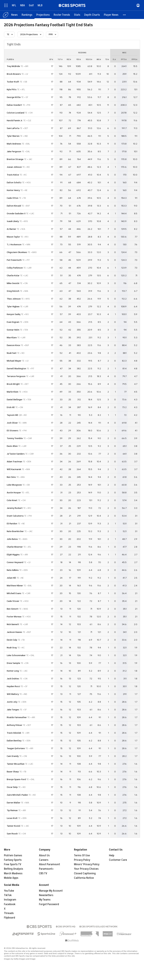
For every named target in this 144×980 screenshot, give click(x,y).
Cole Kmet (12, 500)
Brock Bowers (14, 74)
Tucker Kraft (13, 82)
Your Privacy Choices (86, 869)
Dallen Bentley (14, 741)
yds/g (89, 59)
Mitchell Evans (14, 593)
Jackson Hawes (14, 632)
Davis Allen (12, 446)
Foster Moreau (14, 617)
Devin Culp (12, 640)
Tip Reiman (12, 810)
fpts (124, 59)
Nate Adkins (13, 570)
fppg (134, 59)
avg (99, 59)
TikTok (8, 895)
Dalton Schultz (14, 182)
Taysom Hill (12, 415)
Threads (9, 913)
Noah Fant (12, 353)
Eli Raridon (12, 524)
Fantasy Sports (13, 860)
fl (114, 59)
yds (79, 59)
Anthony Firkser (15, 725)
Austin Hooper (14, 493)
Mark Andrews (14, 144)
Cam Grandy (13, 756)
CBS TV (43, 873)
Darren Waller (14, 803)
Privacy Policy (82, 860)
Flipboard (9, 918)
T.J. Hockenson (14, 245)
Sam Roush (12, 834)
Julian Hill (11, 578)
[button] (125, 15)
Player (10, 59)
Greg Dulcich (13, 291)
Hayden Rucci (13, 686)
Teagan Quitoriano (16, 748)
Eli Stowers (13, 431)
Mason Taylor (13, 237)
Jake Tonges (13, 710)
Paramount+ (46, 869)
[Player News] (111, 15)
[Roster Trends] (62, 15)
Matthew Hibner (15, 586)
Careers (44, 860)
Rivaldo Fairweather (17, 717)
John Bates (12, 539)
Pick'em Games (13, 855)
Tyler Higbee (13, 307)
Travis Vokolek (14, 733)
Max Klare (12, 338)
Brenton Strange (15, 159)
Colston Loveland (16, 113)
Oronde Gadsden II (16, 213)
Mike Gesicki (13, 283)
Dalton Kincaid (14, 206)
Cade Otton (13, 198)
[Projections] (43, 15)
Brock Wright (13, 384)
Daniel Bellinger (15, 400)
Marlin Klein (13, 392)
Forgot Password (49, 904)
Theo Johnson (14, 299)
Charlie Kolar (13, 276)
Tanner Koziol (14, 826)
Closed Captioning (85, 873)
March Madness (13, 873)
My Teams (45, 900)
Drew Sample (13, 663)
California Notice (84, 878)
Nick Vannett (13, 624)
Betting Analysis (14, 869)
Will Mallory (13, 694)
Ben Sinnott (13, 609)
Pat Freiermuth (14, 260)
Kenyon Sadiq (14, 314)
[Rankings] (27, 15)
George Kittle (14, 97)
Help (112, 855)
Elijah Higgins (13, 555)
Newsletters (46, 895)
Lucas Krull (12, 818)
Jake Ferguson (14, 151)
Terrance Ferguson (16, 376)
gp (51, 59)
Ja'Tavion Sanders (16, 454)
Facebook (10, 904)
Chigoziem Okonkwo (17, 252)
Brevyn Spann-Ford (16, 779)
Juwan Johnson (14, 167)
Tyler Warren (13, 136)
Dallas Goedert (14, 105)
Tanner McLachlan (16, 764)
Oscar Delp (12, 787)
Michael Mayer (14, 361)
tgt (60, 59)
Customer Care (118, 860)
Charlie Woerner (15, 547)
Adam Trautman (14, 462)
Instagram (10, 900)
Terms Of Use (82, 855)
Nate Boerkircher (15, 531)
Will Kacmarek (14, 469)
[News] (14, 15)
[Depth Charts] (92, 15)
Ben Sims (11, 477)
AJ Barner (11, 229)
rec (69, 59)
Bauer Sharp (13, 772)
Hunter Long (13, 671)
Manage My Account (51, 891)
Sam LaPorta (13, 128)
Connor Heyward (15, 562)
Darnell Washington (16, 369)
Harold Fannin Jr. (15, 120)
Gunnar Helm (13, 330)
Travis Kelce (13, 175)
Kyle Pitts (12, 89)
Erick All (11, 407)
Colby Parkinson (15, 268)
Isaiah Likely (13, 221)
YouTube (9, 891)
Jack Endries (13, 679)
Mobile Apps (11, 878)
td (107, 59)
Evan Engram (13, 322)
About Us (44, 855)
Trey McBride (13, 66)
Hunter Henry (13, 190)
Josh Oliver (12, 423)
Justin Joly (12, 702)
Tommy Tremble (15, 438)
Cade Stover (13, 601)
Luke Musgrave (14, 485)
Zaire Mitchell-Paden (17, 795)
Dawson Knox (13, 345)
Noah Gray (12, 648)
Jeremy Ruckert (15, 508)
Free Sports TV (13, 864)
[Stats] (77, 15)
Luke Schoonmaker (16, 655)
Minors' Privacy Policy (87, 864)
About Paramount (49, 864)
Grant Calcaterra (15, 516)
